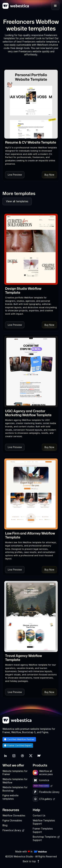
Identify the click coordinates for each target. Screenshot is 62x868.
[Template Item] (31, 104)
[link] (31, 142)
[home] (16, 6)
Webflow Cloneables (14, 815)
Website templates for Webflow (15, 781)
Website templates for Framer (15, 773)
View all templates (17, 201)
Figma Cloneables (12, 820)
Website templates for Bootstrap (15, 789)
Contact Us (39, 815)
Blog (5, 825)
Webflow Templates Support (44, 822)
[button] (55, 6)
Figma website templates (10, 797)
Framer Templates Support (43, 830)
